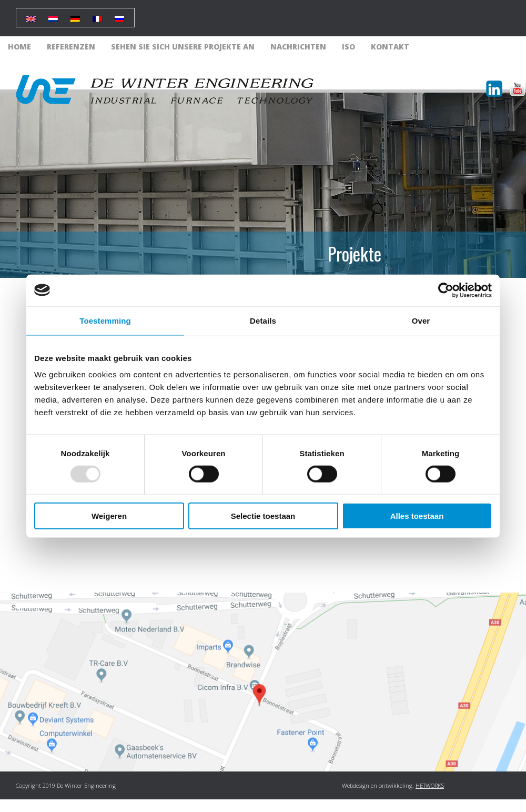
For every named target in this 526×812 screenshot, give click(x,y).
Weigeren (109, 516)
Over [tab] (421, 320)
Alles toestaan (417, 516)
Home (19, 47)
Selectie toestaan (263, 516)
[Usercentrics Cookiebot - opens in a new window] (446, 290)
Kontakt (390, 47)
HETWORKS (430, 785)
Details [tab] (263, 320)
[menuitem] (31, 15)
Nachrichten (298, 47)
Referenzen (71, 47)
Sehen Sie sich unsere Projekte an (183, 47)
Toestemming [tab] (105, 320)
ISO (348, 47)
